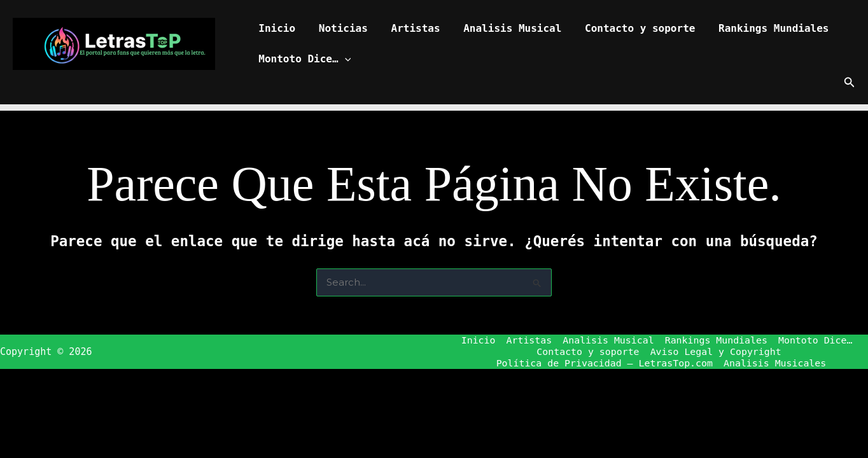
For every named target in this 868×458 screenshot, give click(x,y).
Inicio (276, 28)
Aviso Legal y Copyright (715, 352)
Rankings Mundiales (757, 28)
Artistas (408, 28)
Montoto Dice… (303, 59)
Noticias (339, 28)
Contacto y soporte (626, 28)
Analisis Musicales (775, 364)
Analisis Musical (502, 28)
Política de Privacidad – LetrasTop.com (605, 364)
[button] (343, 59)
